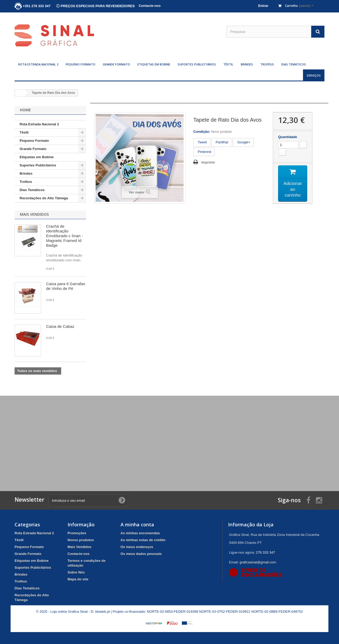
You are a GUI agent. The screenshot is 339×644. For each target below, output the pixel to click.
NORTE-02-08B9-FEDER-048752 (277, 612)
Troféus (267, 64)
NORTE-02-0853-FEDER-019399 (173, 612)
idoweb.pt (102, 612)
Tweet (202, 142)
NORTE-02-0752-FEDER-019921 (225, 612)
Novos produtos (81, 540)
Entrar (263, 6)
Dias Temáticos (294, 64)
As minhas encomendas (140, 533)
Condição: (202, 132)
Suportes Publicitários (197, 64)
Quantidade (288, 137)
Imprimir (208, 162)
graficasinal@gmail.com (258, 562)
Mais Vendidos (34, 214)
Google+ (243, 142)
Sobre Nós (76, 572)
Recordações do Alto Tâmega (44, 198)
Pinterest (204, 152)
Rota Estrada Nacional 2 (38, 64)
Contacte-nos (150, 6)
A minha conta (137, 524)
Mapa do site (78, 579)
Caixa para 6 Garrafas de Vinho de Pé (66, 286)
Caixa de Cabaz (60, 326)
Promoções (77, 533)
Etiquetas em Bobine (154, 64)
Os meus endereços (137, 547)
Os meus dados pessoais (141, 554)
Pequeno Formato (81, 64)
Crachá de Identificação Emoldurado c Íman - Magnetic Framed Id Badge (64, 236)
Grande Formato (116, 64)
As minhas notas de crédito (143, 540)
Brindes (247, 64)
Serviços (314, 75)
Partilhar (222, 142)
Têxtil (228, 64)
